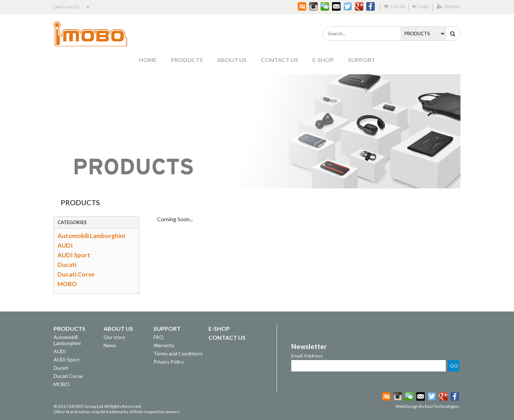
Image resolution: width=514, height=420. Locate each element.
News (110, 345)
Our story (114, 337)
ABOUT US (232, 60)
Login (421, 6)
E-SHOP (323, 60)
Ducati (67, 265)
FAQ (158, 337)
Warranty (164, 345)
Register (449, 6)
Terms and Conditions (178, 353)
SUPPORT (362, 60)
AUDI (65, 245)
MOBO (67, 284)
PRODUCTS (187, 60)
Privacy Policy (169, 362)
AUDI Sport (74, 255)
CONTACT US (279, 60)
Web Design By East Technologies (427, 406)
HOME (148, 60)
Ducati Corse (76, 274)
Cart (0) (394, 6)
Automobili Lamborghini (91, 236)
